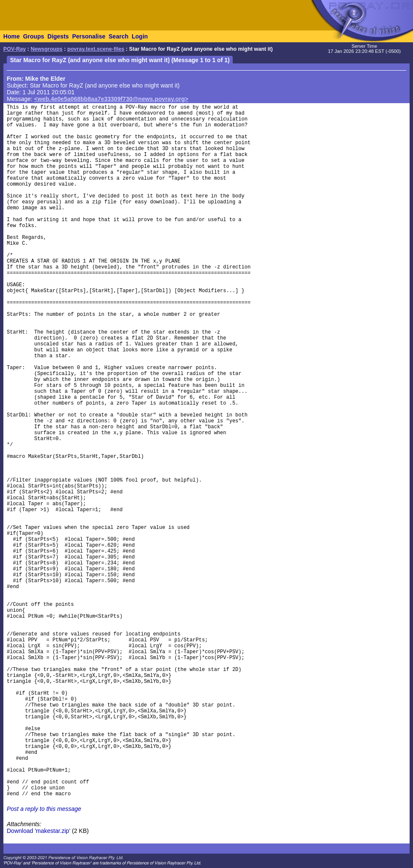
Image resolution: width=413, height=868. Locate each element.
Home (12, 36)
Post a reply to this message (44, 809)
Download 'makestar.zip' (39, 831)
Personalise (89, 36)
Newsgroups (47, 49)
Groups (33, 36)
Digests (58, 36)
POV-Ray (15, 49)
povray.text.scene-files (96, 49)
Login (140, 36)
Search (119, 36)
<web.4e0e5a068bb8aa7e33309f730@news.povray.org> (111, 99)
